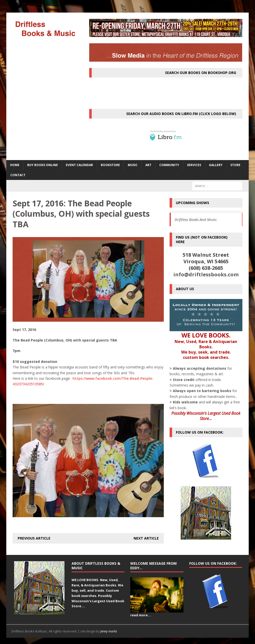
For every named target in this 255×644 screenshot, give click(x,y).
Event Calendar (79, 165)
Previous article (34, 538)
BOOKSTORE (110, 165)
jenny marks (109, 631)
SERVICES (194, 165)
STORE (235, 165)
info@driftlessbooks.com (206, 274)
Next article (146, 538)
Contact (18, 175)
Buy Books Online (43, 165)
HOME (15, 165)
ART (148, 165)
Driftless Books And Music (196, 219)
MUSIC (133, 165)
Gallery (216, 165)
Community (169, 165)
